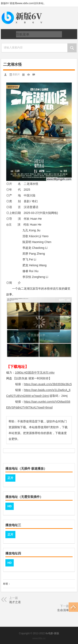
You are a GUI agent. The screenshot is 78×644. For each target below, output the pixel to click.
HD (10, 506)
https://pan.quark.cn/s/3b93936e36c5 (48, 384)
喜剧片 (16, 74)
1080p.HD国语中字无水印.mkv (35, 373)
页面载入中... (39, 335)
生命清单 (63, 610)
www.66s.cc (39, 638)
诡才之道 (15, 602)
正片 (10, 478)
